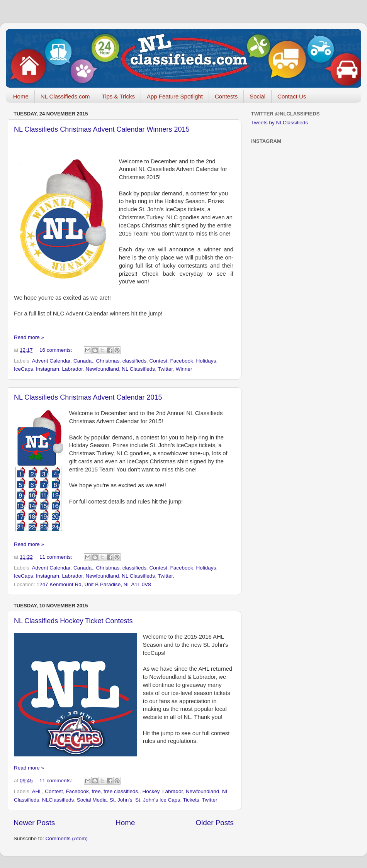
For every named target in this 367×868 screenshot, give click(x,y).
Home (21, 96)
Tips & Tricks (118, 96)
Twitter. (166, 576)
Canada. (83, 361)
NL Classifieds (138, 369)
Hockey (151, 791)
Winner (184, 369)
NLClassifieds (58, 800)
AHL (37, 791)
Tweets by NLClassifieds (279, 123)
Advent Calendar (51, 361)
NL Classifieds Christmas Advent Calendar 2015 (88, 397)
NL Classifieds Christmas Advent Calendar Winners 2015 (102, 129)
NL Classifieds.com (65, 96)
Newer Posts (34, 823)
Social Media (92, 800)
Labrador (72, 369)
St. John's (121, 800)
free (96, 791)
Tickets (191, 800)
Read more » (29, 337)
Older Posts (215, 823)
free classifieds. (121, 791)
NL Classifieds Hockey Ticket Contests (73, 621)
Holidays (206, 361)
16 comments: (57, 350)
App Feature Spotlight (175, 96)
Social (257, 96)
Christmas (108, 361)
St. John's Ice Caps (158, 800)
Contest (159, 361)
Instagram (48, 369)
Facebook (182, 361)
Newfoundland (102, 369)
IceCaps (24, 369)
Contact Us (292, 96)
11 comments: (57, 557)
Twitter (165, 369)
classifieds (134, 361)
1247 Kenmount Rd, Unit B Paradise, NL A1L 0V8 (94, 584)
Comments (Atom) (67, 838)
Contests (226, 96)
